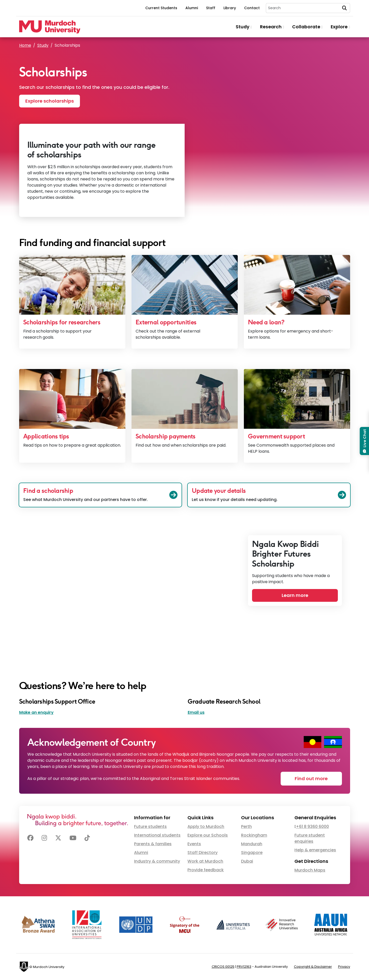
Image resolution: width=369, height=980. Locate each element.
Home (25, 45)
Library (230, 8)
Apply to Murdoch (206, 826)
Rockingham (254, 835)
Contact (252, 8)
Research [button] (272, 27)
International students (157, 835)
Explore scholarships (50, 101)
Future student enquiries (310, 838)
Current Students (161, 8)
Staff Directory (203, 853)
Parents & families (153, 844)
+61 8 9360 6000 (312, 826)
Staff (211, 8)
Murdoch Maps (310, 870)
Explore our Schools (208, 835)
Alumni (192, 8)
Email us (196, 712)
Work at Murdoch (205, 861)
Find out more (311, 779)
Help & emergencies (315, 850)
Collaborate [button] (307, 27)
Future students (150, 826)
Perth (246, 826)
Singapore (252, 853)
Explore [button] (340, 27)
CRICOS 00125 (223, 967)
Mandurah (252, 844)
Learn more (295, 596)
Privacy (344, 967)
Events (194, 844)
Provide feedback (206, 870)
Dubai (247, 861)
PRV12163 (244, 967)
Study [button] (244, 27)
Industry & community (157, 861)
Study (43, 45)
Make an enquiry (36, 712)
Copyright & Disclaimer (313, 967)
